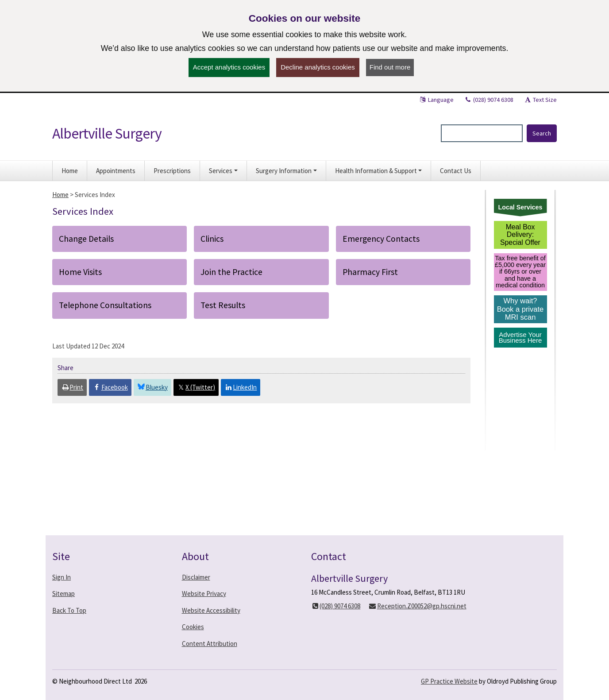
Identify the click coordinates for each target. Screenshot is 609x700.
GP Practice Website (449, 681)
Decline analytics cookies (318, 67)
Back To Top (69, 610)
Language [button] (436, 100)
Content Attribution (210, 644)
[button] (223, 171)
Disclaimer (196, 577)
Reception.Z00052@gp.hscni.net (417, 606)
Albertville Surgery (107, 133)
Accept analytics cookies (229, 67)
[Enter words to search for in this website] (482, 133)
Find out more (390, 67)
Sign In (62, 577)
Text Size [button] (540, 100)
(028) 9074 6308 (489, 100)
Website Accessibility (211, 610)
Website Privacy (204, 594)
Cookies (193, 627)
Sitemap (64, 594)
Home (60, 195)
